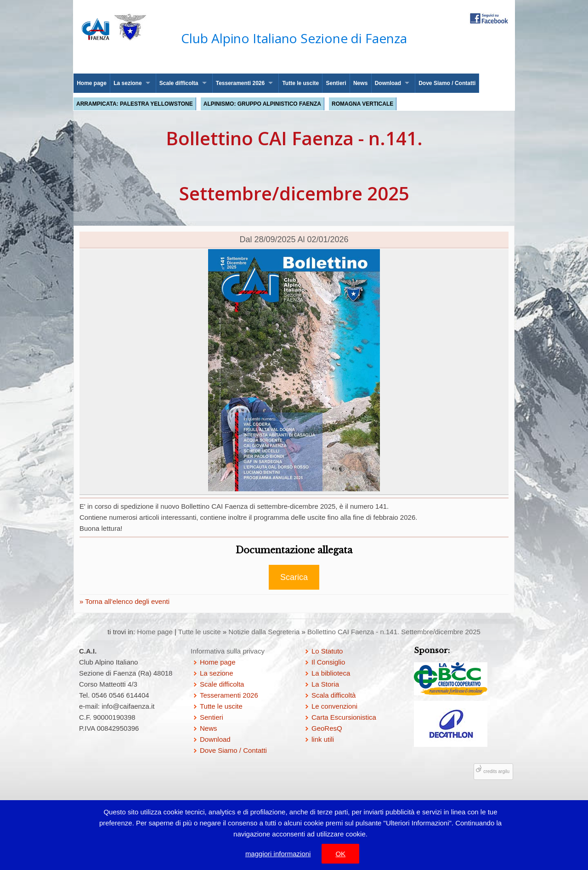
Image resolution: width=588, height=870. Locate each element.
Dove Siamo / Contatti (447, 83)
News (360, 83)
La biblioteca (331, 673)
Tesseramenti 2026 (240, 83)
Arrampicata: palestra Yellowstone (135, 104)
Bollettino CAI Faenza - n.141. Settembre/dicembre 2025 (394, 632)
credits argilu (496, 771)
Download (388, 83)
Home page (92, 83)
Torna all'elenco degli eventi (126, 601)
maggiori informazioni (278, 854)
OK (340, 854)
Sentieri (336, 83)
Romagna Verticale (362, 104)
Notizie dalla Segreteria (264, 632)
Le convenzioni (334, 706)
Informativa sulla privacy (228, 651)
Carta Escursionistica (344, 717)
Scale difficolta (179, 83)
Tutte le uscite (300, 83)
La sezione (127, 83)
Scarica (294, 577)
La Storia (325, 684)
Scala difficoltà (334, 695)
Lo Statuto (327, 651)
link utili (323, 739)
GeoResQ (327, 728)
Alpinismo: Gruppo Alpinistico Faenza (262, 104)
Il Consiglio (328, 662)
